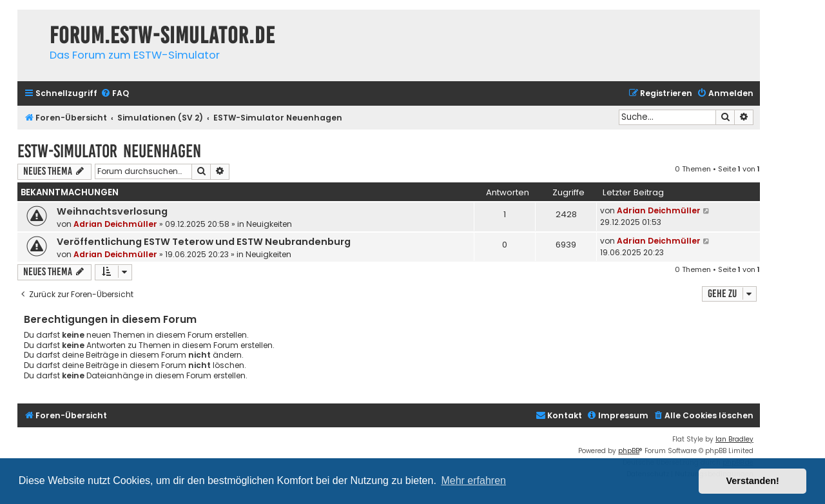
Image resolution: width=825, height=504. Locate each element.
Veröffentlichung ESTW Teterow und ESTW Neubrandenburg (204, 242)
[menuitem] (115, 94)
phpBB (629, 451)
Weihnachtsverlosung (112, 211)
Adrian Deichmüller (115, 224)
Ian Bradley (734, 439)
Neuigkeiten (269, 224)
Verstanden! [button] (753, 481)
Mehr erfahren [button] (473, 480)
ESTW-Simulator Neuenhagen (109, 151)
